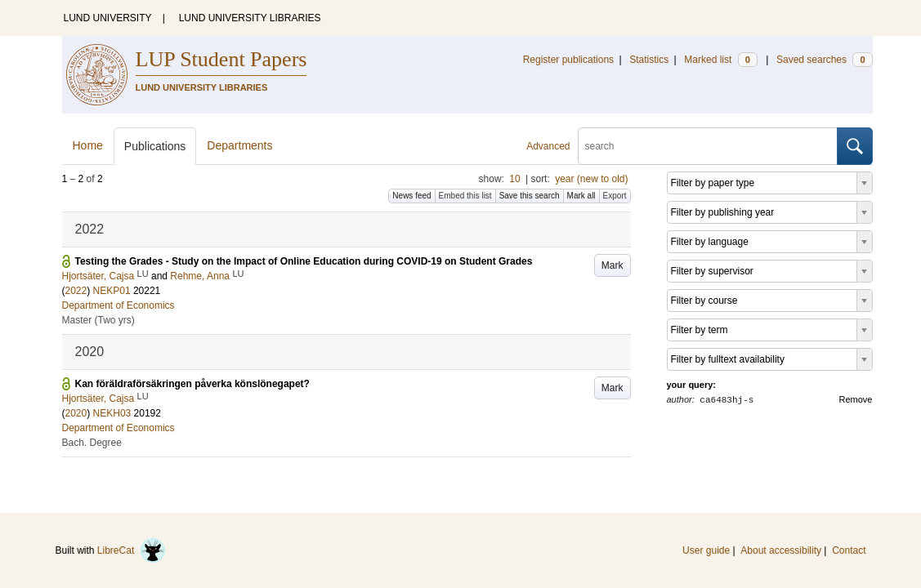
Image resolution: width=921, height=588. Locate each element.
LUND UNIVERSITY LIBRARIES (250, 18)
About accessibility (781, 550)
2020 (76, 413)
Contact (849, 550)
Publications (155, 146)
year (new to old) (591, 179)
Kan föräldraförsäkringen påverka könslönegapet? (192, 384)
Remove (856, 399)
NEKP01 (112, 291)
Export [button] (615, 196)
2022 (76, 291)
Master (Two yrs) (98, 320)
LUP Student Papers (221, 59)
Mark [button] (613, 265)
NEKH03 (112, 413)
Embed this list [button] (465, 196)
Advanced (548, 146)
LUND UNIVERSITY (108, 18)
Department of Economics (118, 305)
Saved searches (825, 60)
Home (88, 145)
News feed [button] (411, 196)
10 (514, 179)
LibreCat (132, 550)
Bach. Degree (92, 443)
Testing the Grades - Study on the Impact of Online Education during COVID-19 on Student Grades (304, 261)
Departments (239, 145)
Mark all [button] (581, 196)
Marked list (720, 60)
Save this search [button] (530, 196)
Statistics (649, 60)
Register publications (568, 60)
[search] (708, 146)
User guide (706, 550)
